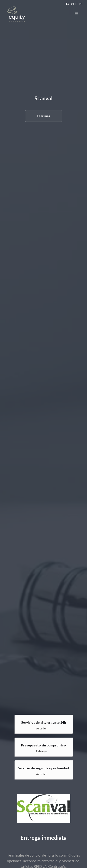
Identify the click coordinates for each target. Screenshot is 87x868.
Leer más (43, 116)
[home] (28, 14)
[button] (77, 14)
